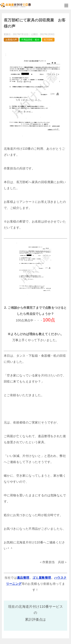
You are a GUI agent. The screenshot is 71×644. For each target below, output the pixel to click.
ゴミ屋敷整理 (42, 578)
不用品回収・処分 (30, 40)
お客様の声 (11, 40)
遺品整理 (23, 578)
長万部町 (48, 40)
